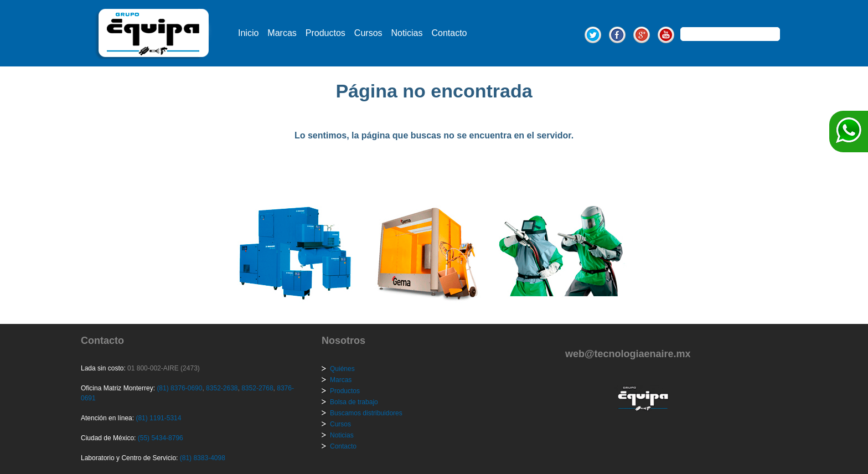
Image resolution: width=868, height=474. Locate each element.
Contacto (449, 33)
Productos (325, 33)
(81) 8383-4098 (203, 458)
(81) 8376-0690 (179, 388)
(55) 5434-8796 (161, 438)
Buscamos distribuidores (366, 413)
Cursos (368, 33)
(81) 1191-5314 (158, 418)
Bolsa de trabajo (354, 402)
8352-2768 (257, 388)
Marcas (282, 33)
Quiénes (342, 369)
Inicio (248, 33)
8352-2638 (221, 388)
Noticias (407, 33)
